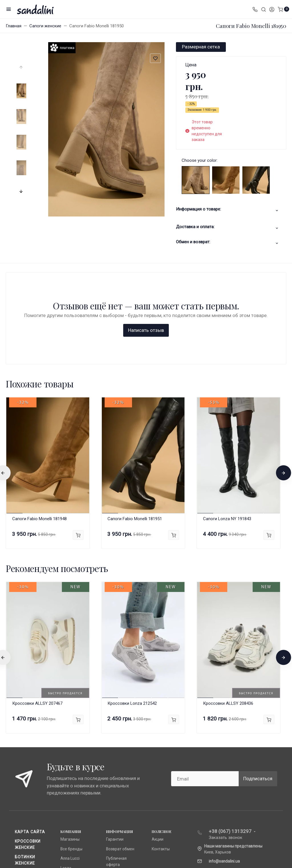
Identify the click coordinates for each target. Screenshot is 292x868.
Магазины (70, 747)
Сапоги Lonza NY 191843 (227, 427)
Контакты (161, 757)
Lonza (66, 776)
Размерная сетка (201, 47)
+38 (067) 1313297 (230, 739)
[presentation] (21, 68)
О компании (117, 782)
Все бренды (71, 757)
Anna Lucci (70, 767)
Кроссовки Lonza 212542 (132, 611)
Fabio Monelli (72, 785)
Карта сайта (30, 740)
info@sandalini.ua (224, 769)
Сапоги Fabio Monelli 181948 (39, 427)
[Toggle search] (263, 9)
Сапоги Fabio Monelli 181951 (135, 427)
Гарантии (115, 747)
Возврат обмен (120, 757)
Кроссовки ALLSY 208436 (228, 611)
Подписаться (258, 687)
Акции (158, 747)
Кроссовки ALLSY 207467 (37, 611)
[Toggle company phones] (255, 9)
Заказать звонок (226, 746)
